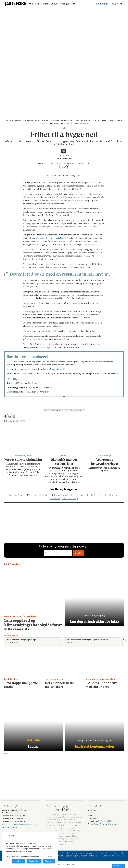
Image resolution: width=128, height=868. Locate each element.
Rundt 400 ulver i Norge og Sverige (21, 640)
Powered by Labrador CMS (64, 865)
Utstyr (54, 4)
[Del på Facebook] (60, 167)
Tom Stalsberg (70, 498)
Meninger (64, 4)
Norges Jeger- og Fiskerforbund (106, 824)
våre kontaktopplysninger (22, 825)
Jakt (31, 4)
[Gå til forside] (15, 4)
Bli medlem (102, 4)
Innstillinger (118, 866)
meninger (79, 411)
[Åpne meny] (121, 4)
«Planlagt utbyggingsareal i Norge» (51, 238)
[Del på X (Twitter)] (64, 167)
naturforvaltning (53, 411)
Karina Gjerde (61, 495)
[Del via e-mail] (67, 167)
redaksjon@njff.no (59, 369)
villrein (68, 411)
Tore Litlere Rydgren (40, 495)
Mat (73, 4)
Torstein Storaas (17, 495)
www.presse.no (75, 839)
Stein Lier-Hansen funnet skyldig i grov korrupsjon (86, 640)
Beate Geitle (94, 495)
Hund (46, 4)
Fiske (38, 4)
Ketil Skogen (78, 495)
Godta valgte (34, 861)
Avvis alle (49, 861)
